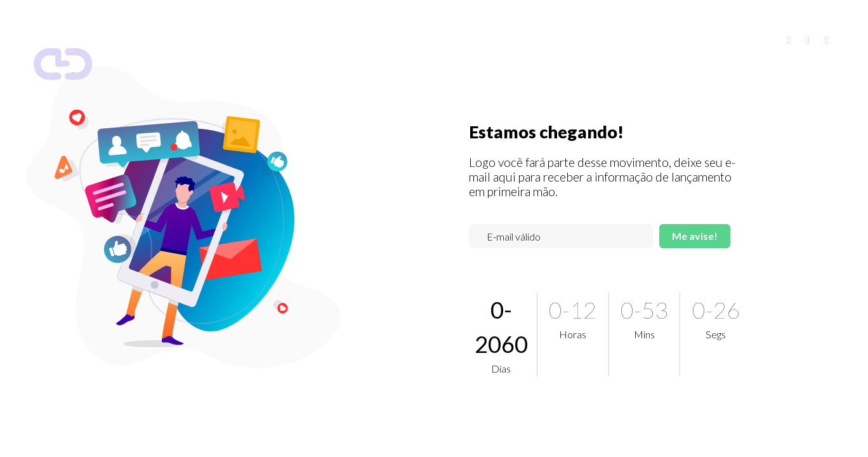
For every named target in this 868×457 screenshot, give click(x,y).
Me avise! (695, 236)
